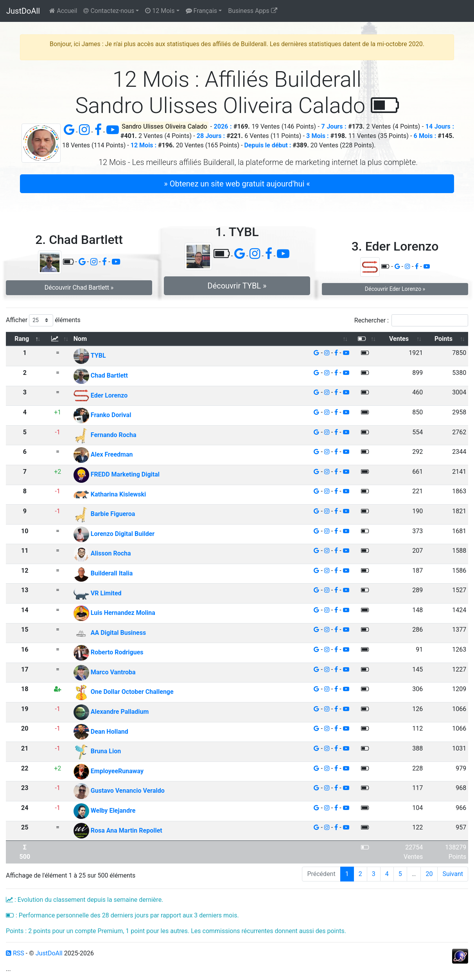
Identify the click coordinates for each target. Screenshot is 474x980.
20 (429, 874)
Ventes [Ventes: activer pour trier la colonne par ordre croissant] (399, 339)
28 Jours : (211, 136)
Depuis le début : (268, 145)
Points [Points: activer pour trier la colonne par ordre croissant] (443, 339)
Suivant (453, 874)
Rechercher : (411, 320)
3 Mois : (318, 136)
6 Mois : (425, 136)
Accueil (63, 11)
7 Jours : (334, 126)
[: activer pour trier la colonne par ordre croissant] (58, 339)
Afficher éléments (43, 320)
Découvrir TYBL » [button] (237, 286)
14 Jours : (440, 126)
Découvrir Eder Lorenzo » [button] (395, 289)
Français (201, 11)
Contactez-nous (109, 11)
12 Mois (160, 11)
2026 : (223, 126)
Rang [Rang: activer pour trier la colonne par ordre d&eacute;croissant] (22, 339)
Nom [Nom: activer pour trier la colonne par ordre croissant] (80, 339)
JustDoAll (23, 11)
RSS (15, 953)
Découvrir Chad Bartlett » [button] (79, 288)
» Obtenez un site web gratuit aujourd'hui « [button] (237, 184)
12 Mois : (144, 145)
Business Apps (252, 11)
